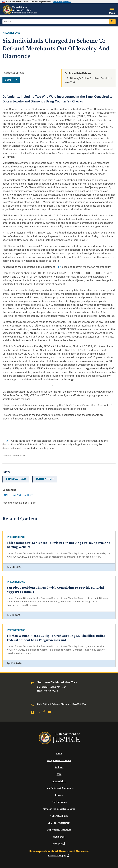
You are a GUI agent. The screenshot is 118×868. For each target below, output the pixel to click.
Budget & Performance (59, 760)
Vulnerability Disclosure (59, 830)
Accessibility (59, 781)
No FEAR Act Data (59, 816)
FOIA (59, 774)
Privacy (59, 795)
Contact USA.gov (59, 856)
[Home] (21, 14)
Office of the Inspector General (59, 809)
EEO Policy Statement (59, 823)
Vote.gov (59, 844)
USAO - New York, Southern (18, 495)
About (59, 754)
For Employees (59, 802)
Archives (59, 767)
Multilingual (59, 837)
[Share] (11, 80)
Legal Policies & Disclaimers (59, 788)
